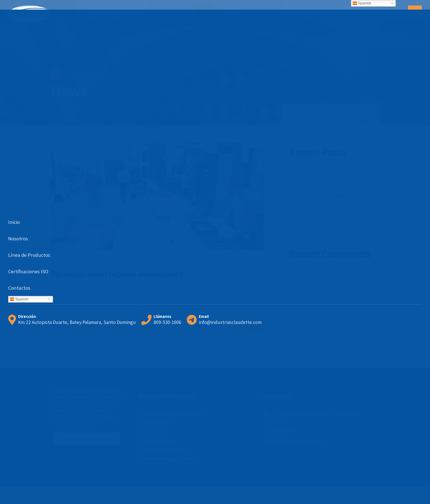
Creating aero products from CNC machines (329, 223)
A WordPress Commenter (315, 267)
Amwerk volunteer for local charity (321, 210)
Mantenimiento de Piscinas (168, 459)
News (97, 262)
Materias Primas (158, 423)
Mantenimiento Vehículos (166, 450)
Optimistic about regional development (117, 274)
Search (365, 122)
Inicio (60, 74)
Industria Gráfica (158, 441)
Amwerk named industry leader (318, 182)
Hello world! (301, 168)
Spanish (362, 3)
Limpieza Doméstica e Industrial (172, 414)
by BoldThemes (107, 284)
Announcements (72, 262)
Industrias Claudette (103, 495)
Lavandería (153, 432)
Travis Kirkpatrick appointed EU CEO (323, 196)
